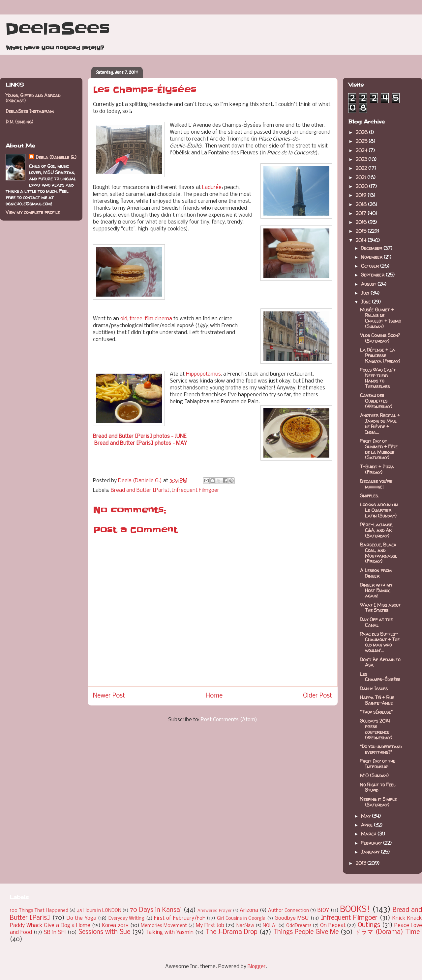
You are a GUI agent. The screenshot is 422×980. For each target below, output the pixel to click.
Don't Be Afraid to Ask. (380, 662)
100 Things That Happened (39, 911)
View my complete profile (33, 212)
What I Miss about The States (380, 608)
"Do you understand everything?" (381, 749)
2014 (362, 240)
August (369, 284)
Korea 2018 (115, 926)
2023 (362, 159)
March (369, 834)
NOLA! (270, 926)
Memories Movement (164, 926)
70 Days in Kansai (156, 910)
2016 (362, 222)
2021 (362, 177)
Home (214, 696)
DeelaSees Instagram (30, 111)
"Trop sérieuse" (376, 712)
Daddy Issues (374, 689)
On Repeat (333, 926)
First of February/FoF (180, 918)
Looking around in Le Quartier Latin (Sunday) (379, 510)
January (371, 852)
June (366, 302)
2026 (362, 132)
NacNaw (245, 926)
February (372, 843)
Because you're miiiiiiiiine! (376, 484)
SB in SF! (55, 932)
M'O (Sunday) (374, 775)
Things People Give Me (306, 932)
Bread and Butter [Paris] (140, 490)
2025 (362, 141)
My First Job (210, 926)
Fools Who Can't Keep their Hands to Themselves (378, 378)
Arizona (249, 910)
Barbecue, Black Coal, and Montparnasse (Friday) (379, 553)
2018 (362, 204)
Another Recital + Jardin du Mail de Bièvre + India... (380, 424)
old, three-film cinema (146, 319)
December (372, 248)
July (366, 293)
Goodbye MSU (292, 918)
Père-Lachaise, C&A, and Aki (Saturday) (377, 530)
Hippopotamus (203, 374)
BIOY (323, 910)
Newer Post (109, 696)
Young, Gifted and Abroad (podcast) (33, 98)
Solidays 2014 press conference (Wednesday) (376, 729)
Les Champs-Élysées (380, 677)
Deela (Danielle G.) (56, 157)
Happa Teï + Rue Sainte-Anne (377, 700)
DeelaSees (58, 29)
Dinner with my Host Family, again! (376, 590)
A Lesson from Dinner (376, 573)
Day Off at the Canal (376, 622)
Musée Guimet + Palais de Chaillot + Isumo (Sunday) (380, 318)
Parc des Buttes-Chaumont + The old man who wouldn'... (380, 642)
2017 (362, 213)
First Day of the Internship (378, 764)
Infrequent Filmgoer (196, 490)
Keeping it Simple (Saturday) (378, 802)
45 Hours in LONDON (99, 911)
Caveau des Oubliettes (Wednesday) (376, 401)
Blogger (257, 967)
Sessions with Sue (104, 932)
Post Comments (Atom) (229, 720)
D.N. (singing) (19, 122)
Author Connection (288, 911)
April (367, 825)
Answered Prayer (215, 911)
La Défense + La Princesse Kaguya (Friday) (380, 355)
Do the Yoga (81, 918)
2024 (362, 150)
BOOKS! (355, 910)
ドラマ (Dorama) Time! (388, 932)
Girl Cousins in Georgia (241, 919)
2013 (362, 863)
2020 (362, 186)
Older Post (318, 696)
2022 (362, 168)
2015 (362, 231)
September (373, 275)
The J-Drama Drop (231, 932)
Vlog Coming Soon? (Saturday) (380, 338)
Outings (369, 925)
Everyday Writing (126, 919)
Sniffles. (369, 496)
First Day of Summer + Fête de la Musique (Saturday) (379, 449)
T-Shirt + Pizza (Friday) (377, 469)
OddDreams (299, 926)
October (371, 266)
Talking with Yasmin (170, 932)
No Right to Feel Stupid (378, 787)
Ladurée (212, 187)
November (372, 257)
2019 (362, 195)
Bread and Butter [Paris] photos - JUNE (140, 436)
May (366, 816)
